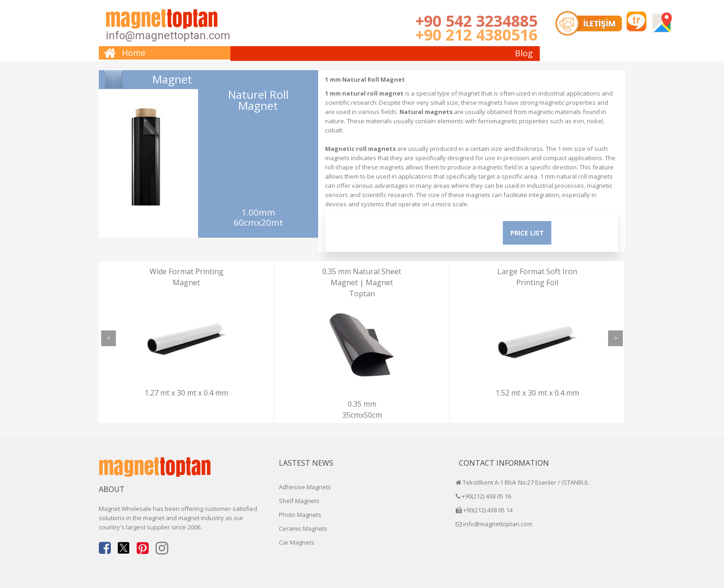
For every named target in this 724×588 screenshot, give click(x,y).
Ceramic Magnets (303, 528)
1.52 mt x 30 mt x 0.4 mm (537, 393)
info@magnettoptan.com (168, 36)
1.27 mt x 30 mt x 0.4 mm (186, 393)
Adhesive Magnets (305, 487)
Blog (524, 53)
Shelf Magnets (299, 501)
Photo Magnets (300, 515)
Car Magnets (297, 542)
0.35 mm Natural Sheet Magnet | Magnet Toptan (362, 282)
